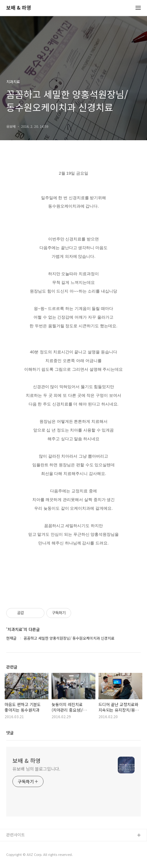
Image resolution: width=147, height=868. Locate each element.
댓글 (10, 733)
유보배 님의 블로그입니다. (36, 769)
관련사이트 (16, 835)
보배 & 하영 (19, 8)
